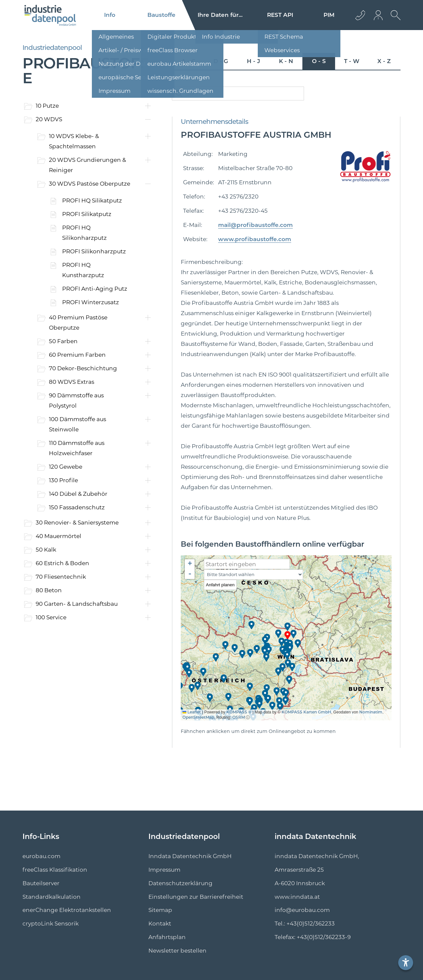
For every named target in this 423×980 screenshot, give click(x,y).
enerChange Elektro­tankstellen (67, 910)
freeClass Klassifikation (55, 870)
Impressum (164, 870)
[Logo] (50, 15)
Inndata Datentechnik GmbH (190, 856)
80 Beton (49, 590)
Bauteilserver (41, 883)
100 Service (51, 617)
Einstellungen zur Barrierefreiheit (196, 897)
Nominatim (371, 712)
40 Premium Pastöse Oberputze (78, 323)
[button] (288, 635)
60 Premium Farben (77, 355)
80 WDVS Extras (72, 382)
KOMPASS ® (239, 712)
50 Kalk (46, 550)
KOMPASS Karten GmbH (306, 712)
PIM (329, 15)
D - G (221, 61)
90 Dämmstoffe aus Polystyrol (76, 400)
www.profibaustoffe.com (255, 239)
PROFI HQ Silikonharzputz (84, 233)
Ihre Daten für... (220, 15)
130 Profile (63, 480)
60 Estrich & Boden (62, 563)
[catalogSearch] (238, 93)
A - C (188, 61)
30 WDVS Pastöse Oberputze (90, 184)
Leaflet (192, 712)
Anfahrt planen (220, 585)
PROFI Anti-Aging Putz (95, 289)
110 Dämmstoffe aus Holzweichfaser (77, 448)
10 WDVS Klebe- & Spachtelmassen (74, 141)
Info (110, 15)
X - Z (384, 61)
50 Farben (63, 341)
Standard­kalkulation (52, 897)
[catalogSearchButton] (179, 93)
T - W (352, 61)
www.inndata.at (297, 897)
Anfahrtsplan (167, 937)
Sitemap (160, 910)
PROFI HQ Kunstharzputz (83, 270)
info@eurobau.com (302, 910)
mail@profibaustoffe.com (255, 225)
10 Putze (47, 106)
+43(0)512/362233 (311, 924)
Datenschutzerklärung (180, 883)
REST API (280, 15)
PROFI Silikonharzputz (94, 251)
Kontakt (160, 924)
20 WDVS (49, 119)
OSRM (239, 717)
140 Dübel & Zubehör (78, 494)
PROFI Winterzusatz (91, 302)
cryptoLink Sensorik (51, 924)
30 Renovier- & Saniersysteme (77, 523)
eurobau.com (41, 856)
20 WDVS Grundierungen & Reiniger (87, 165)
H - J (253, 61)
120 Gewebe (66, 467)
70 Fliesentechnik (61, 577)
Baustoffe (161, 15)
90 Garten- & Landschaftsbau (77, 604)
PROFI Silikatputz (87, 214)
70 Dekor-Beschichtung (83, 368)
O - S (319, 61)
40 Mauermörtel (58, 536)
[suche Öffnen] (394, 20)
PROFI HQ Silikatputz (92, 200)
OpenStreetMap (198, 717)
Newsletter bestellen (177, 951)
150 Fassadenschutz (77, 507)
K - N (286, 61)
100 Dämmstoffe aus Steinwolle (77, 424)
